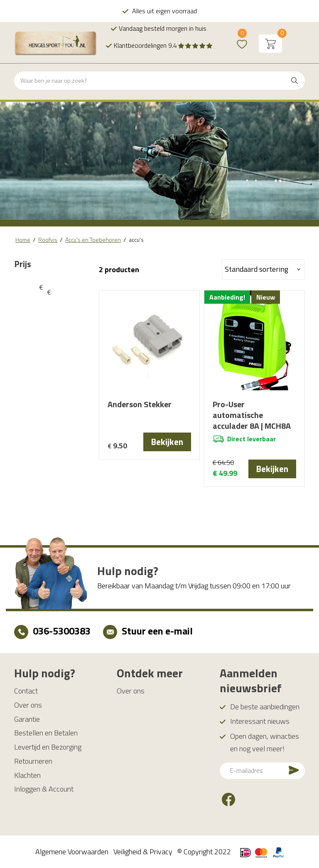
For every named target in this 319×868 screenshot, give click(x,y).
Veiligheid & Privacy (143, 852)
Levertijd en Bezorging (48, 747)
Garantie (27, 719)
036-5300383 (62, 631)
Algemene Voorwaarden (72, 852)
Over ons (28, 705)
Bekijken (167, 442)
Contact (26, 691)
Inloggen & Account (44, 789)
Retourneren (33, 761)
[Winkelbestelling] (263, 269)
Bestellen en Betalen (46, 733)
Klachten (27, 775)
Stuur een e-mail (157, 631)
